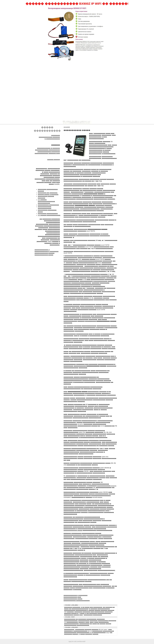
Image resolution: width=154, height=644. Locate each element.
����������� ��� (72, 597)
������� (56, 135)
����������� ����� (45, 253)
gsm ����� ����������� (49, 215)
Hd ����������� (52, 139)
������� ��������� (48, 214)
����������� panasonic (107, 486)
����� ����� (54, 160)
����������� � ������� (47, 252)
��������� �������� (48, 205)
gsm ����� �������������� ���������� (46, 201)
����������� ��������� (47, 150)
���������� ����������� (77, 601)
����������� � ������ (48, 148)
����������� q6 (42, 250)
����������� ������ (49, 137)
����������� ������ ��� (47, 153)
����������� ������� (49, 152)
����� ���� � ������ (48, 195)
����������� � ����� (100, 150)
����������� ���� (44, 255)
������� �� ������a (48, 193)
